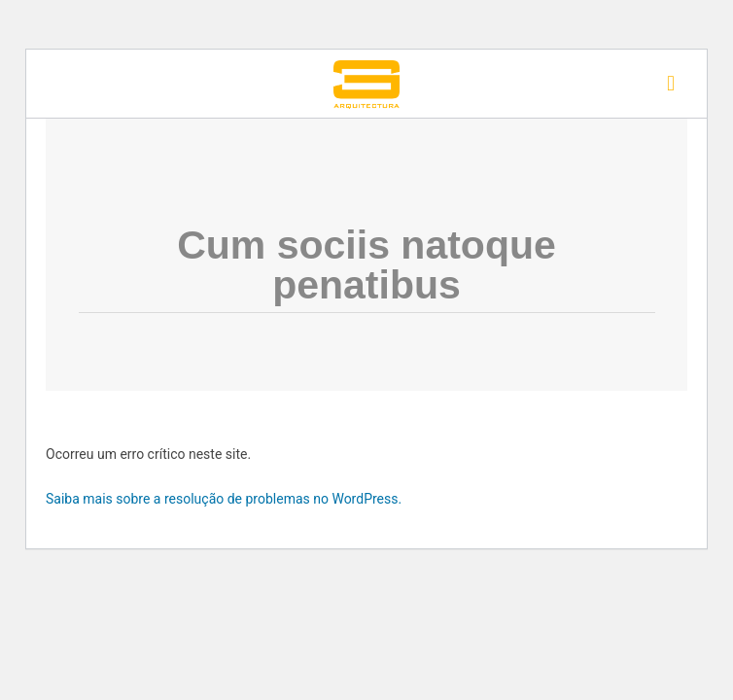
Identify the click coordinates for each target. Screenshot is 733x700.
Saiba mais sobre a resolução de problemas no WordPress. (224, 499)
